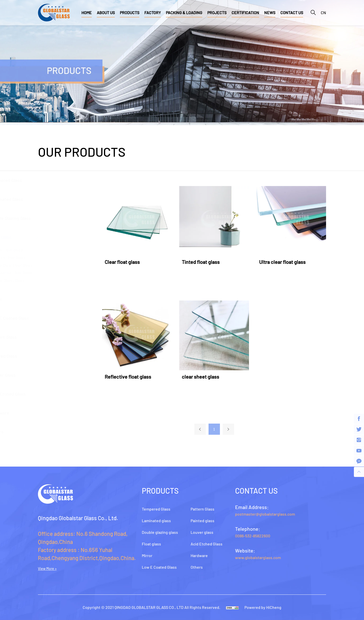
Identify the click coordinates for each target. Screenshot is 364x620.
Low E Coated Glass (56, 318)
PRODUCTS (130, 13)
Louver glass (50, 375)
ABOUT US (106, 13)
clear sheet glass (206, 377)
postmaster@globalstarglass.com (265, 514)
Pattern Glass (50, 337)
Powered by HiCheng (263, 607)
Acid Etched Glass (55, 394)
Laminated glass (53, 199)
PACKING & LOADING (184, 13)
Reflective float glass (60, 273)
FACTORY (153, 13)
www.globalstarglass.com (258, 557)
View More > (47, 569)
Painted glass (51, 356)
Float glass (48, 237)
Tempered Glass (53, 180)
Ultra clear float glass (287, 262)
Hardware (47, 413)
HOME (87, 13)
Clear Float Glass (55, 250)
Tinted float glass (206, 262)
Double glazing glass (57, 218)
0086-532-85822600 (253, 536)
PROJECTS (217, 13)
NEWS (270, 13)
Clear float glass (127, 262)
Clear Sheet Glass (56, 280)
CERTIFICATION (245, 13)
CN (323, 13)
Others (44, 432)
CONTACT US (292, 13)
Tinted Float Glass (56, 257)
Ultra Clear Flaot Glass (60, 265)
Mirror (43, 299)
